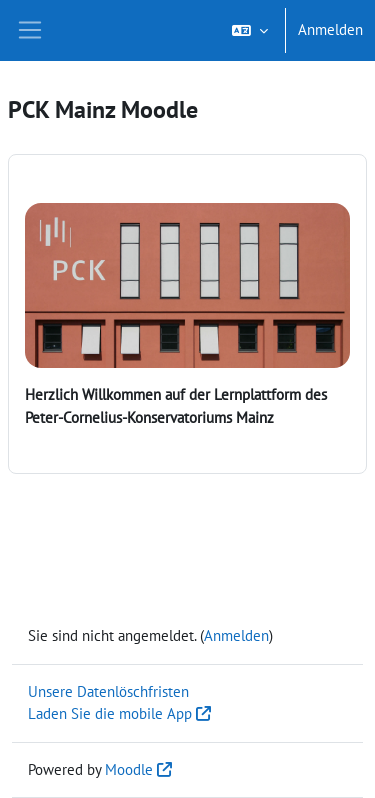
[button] (250, 30)
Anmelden (330, 29)
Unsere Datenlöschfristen (108, 691)
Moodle (129, 769)
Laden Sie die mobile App (110, 713)
